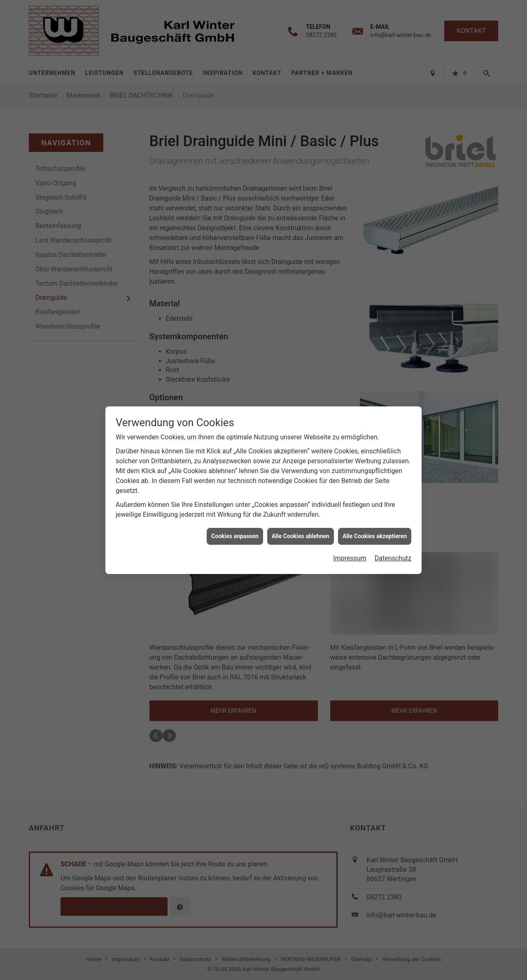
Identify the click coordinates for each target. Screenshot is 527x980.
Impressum (350, 549)
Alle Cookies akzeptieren (375, 527)
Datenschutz (393, 549)
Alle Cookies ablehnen (301, 527)
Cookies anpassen (235, 527)
